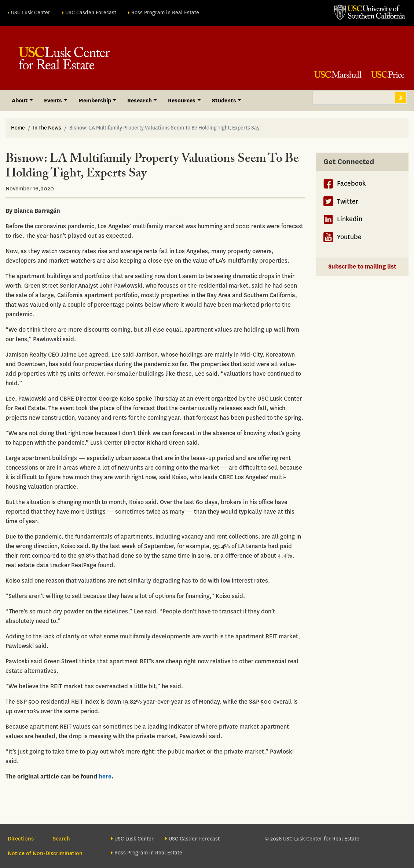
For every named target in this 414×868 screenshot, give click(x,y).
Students (224, 101)
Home (18, 128)
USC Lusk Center (31, 13)
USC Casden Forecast (91, 13)
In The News (47, 128)
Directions (21, 839)
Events (53, 101)
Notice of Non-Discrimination (45, 853)
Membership (95, 101)
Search (401, 98)
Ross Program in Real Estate (165, 13)
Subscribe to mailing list (362, 267)
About (20, 101)
